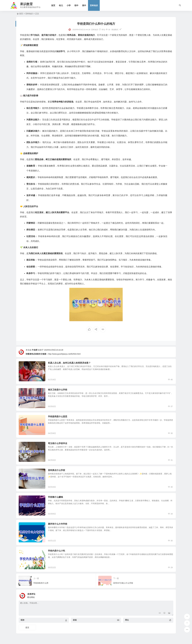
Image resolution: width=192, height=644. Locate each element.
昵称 (23, 620)
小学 (69, 5)
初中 (76, 5)
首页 (53, 5)
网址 (127, 620)
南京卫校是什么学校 (58, 390)
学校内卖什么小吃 (57, 551)
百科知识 (94, 5)
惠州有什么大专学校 (58, 524)
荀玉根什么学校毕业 (58, 443)
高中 (84, 5)
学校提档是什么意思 (58, 416)
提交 (27, 627)
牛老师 (35, 350)
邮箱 (75, 620)
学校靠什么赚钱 (55, 497)
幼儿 (61, 5)
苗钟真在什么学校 (57, 470)
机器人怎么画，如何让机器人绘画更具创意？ (69, 363)
